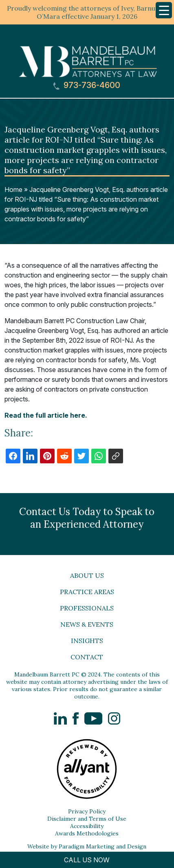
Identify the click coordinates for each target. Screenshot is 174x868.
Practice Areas (87, 592)
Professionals (87, 608)
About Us (87, 575)
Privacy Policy (87, 811)
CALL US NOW (87, 860)
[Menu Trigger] (164, 10)
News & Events (87, 624)
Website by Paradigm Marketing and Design (87, 846)
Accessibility (87, 826)
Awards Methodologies (87, 833)
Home (13, 189)
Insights (87, 641)
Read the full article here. (46, 415)
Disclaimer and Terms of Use (87, 819)
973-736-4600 (87, 85)
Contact (87, 657)
